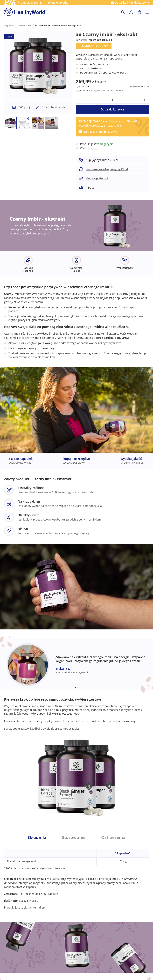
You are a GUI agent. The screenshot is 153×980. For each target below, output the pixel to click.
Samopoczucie (25, 26)
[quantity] (112, 100)
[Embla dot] (75, 688)
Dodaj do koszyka (112, 109)
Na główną (9, 26)
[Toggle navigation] (147, 12)
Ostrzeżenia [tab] (113, 837)
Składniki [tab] (37, 837)
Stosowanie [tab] (74, 837)
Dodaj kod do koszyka (132, 3)
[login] (131, 12)
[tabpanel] (76, 876)
